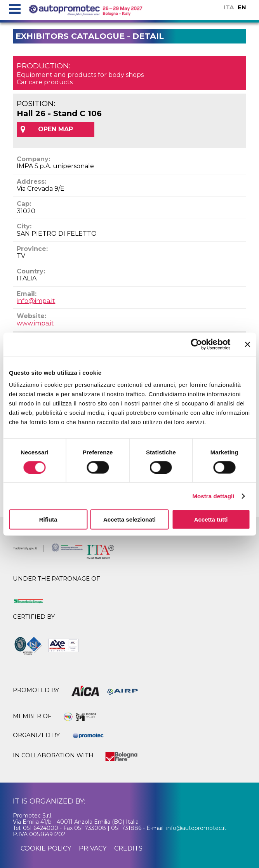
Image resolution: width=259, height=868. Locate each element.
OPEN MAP (56, 129)
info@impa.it (36, 301)
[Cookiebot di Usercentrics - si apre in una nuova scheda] (196, 344)
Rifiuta (48, 519)
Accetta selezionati (129, 519)
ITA (229, 7)
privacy (93, 848)
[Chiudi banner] (247, 344)
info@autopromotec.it (196, 828)
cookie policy (46, 848)
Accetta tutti (211, 519)
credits (128, 848)
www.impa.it (35, 323)
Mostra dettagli (213, 496)
